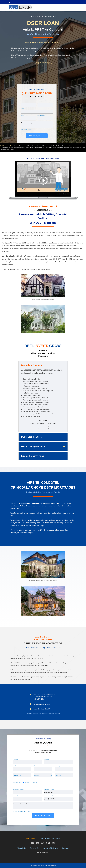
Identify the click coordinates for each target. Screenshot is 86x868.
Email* (22, 109)
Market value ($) (17, 796)
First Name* (24, 102)
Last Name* (40, 102)
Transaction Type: (17, 783)
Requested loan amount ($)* (50, 789)
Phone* (23, 115)
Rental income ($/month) (18, 789)
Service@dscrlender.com (42, 704)
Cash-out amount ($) (49, 796)
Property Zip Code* (42, 115)
